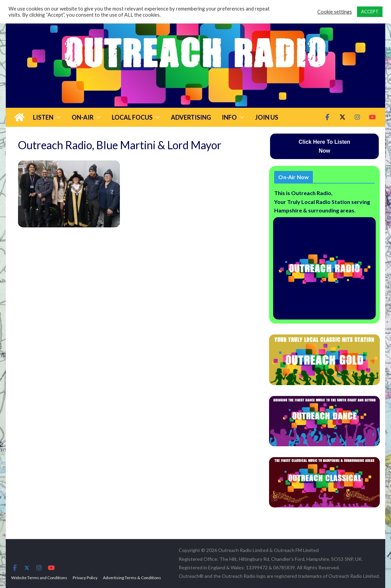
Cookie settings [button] (335, 12)
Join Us (267, 117)
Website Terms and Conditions (39, 578)
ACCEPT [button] (370, 12)
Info (229, 117)
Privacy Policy (85, 578)
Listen (43, 117)
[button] (57, 117)
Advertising (191, 117)
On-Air (83, 117)
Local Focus (132, 117)
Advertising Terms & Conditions (132, 578)
